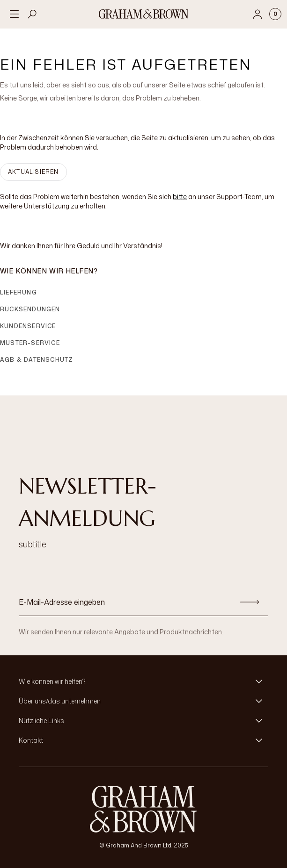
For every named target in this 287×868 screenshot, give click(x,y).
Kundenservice (28, 326)
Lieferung (18, 292)
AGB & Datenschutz (37, 360)
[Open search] (32, 14)
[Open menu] (14, 14)
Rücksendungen (30, 309)
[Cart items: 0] (275, 14)
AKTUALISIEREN (33, 172)
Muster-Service (30, 343)
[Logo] (144, 14)
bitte (180, 197)
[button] (143, 681)
